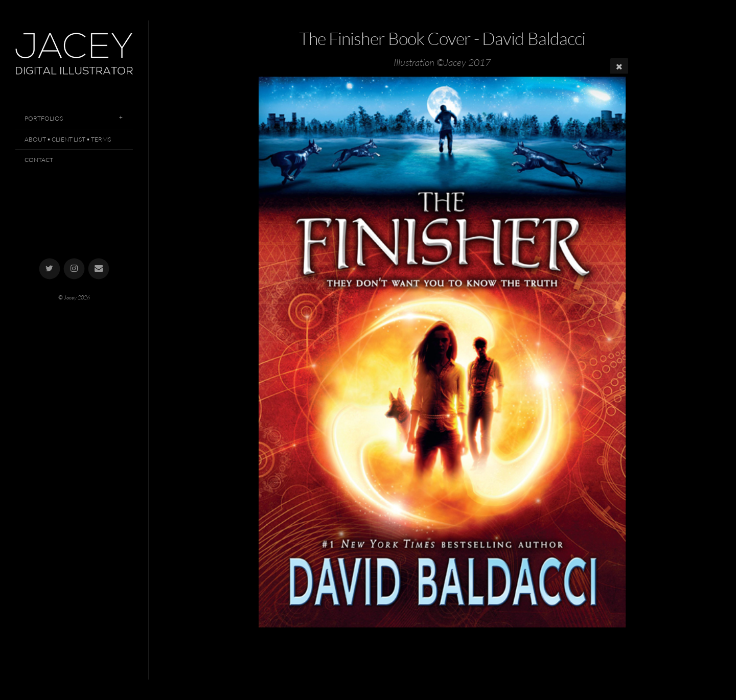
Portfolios (44, 118)
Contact (39, 160)
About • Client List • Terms (68, 139)
